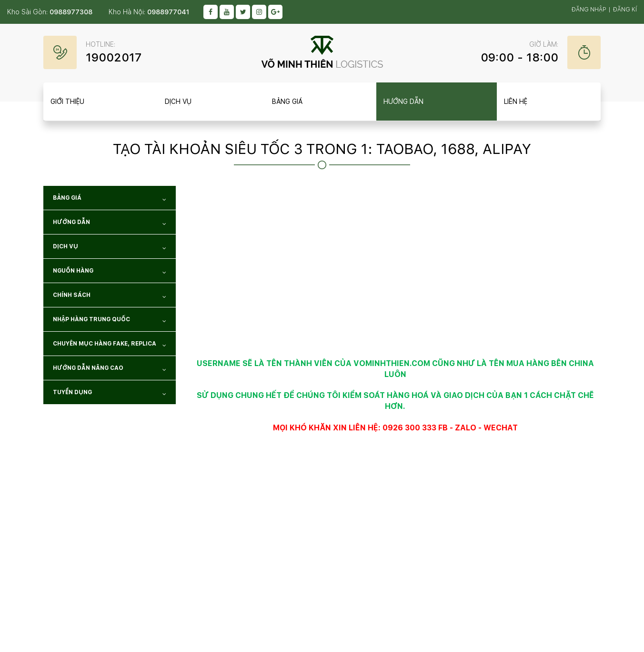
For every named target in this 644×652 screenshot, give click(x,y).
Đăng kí (625, 10)
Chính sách (110, 297)
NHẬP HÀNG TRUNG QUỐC (110, 321)
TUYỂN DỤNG (110, 394)
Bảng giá (110, 199)
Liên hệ (516, 102)
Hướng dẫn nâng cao (110, 370)
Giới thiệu (67, 102)
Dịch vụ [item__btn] (178, 102)
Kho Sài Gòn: (50, 12)
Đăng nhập (589, 10)
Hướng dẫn (110, 224)
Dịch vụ (110, 248)
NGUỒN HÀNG (110, 272)
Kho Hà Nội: (149, 12)
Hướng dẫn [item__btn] (403, 102)
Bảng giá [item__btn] (287, 102)
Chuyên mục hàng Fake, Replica (110, 345)
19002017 (114, 57)
